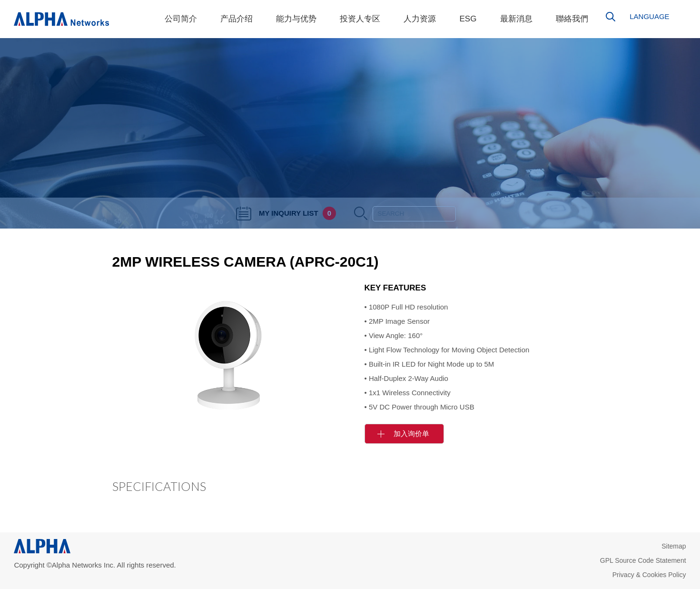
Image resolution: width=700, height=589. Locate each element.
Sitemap (674, 546)
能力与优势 (296, 19)
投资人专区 (360, 19)
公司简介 (181, 19)
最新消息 (516, 19)
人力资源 (420, 19)
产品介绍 (237, 19)
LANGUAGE (649, 16)
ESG (468, 19)
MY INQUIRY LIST (286, 213)
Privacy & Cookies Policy (649, 575)
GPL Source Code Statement (643, 560)
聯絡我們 (572, 19)
